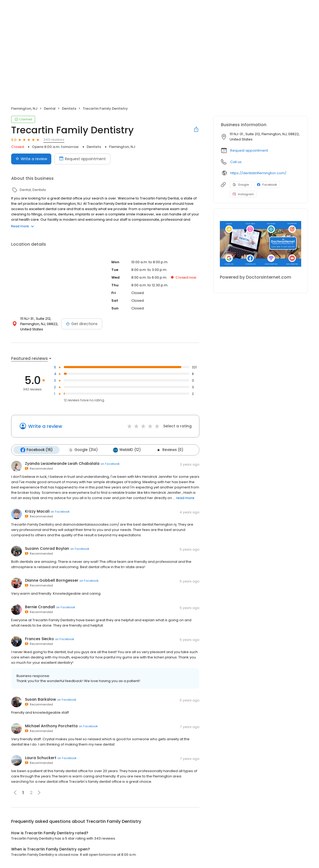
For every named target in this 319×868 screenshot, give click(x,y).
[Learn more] (261, 244)
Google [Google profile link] (241, 185)
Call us (236, 162)
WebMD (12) (127, 450)
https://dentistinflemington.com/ (258, 173)
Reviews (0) (170, 450)
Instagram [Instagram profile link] (243, 194)
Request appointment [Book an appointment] (82, 159)
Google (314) (83, 450)
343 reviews (54, 140)
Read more (23, 226)
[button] (39, 793)
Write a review (45, 426)
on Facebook (110, 464)
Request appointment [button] (249, 150)
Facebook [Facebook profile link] (267, 185)
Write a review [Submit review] (31, 159)
